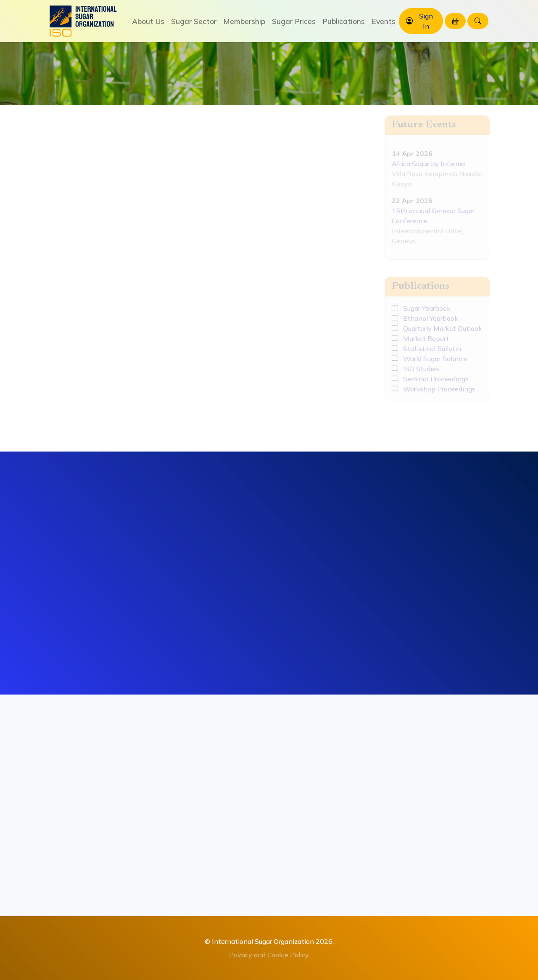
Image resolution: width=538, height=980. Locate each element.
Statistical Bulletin (426, 349)
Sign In (426, 21)
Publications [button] (344, 21)
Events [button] (384, 21)
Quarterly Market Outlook (437, 328)
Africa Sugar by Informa (428, 164)
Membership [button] (244, 21)
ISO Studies (415, 369)
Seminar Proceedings (430, 379)
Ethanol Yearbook (425, 318)
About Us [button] (148, 21)
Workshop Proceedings (434, 389)
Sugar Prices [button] (294, 21)
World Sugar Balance (430, 359)
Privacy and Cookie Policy (269, 955)
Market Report (420, 338)
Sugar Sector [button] (194, 21)
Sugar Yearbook (421, 308)
